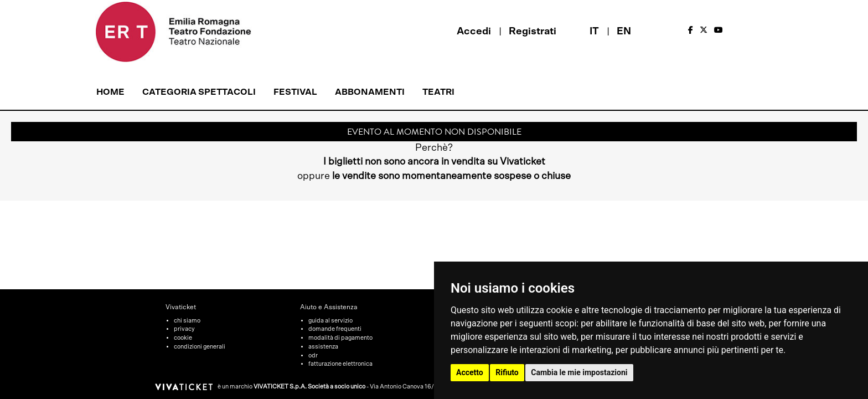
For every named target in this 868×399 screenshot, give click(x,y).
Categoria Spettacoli (199, 92)
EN (624, 32)
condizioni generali (200, 347)
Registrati (533, 32)
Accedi (474, 32)
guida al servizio (330, 321)
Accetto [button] (470, 372)
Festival (295, 92)
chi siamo (187, 321)
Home (110, 92)
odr (313, 355)
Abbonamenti (370, 92)
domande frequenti (335, 329)
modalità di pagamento (340, 338)
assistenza (323, 347)
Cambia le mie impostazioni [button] (579, 372)
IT (594, 32)
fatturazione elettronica (340, 364)
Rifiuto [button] (507, 372)
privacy (184, 329)
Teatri (438, 92)
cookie (183, 338)
